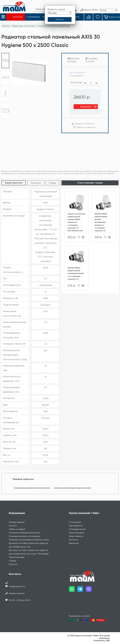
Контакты (74, 540)
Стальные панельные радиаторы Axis (72, 488)
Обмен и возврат (17, 529)
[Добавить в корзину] (84, 237)
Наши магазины (77, 533)
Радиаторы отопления (23, 26)
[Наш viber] (90, 590)
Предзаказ (86, 107)
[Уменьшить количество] (85, 83)
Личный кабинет (17, 522)
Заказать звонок (17, 593)
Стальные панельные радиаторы (53, 26)
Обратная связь (17, 557)
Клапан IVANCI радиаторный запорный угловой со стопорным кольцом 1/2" (76, 273)
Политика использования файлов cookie (29, 540)
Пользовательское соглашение (24, 536)
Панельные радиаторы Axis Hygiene (32, 488)
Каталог (6, 26)
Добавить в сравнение (85, 124)
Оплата (13, 526)
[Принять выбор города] (60, 19)
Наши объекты (76, 536)
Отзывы (52, 183)
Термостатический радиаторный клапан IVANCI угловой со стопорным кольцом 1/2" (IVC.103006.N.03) (76, 222)
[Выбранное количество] (91, 83)
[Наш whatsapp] (73, 590)
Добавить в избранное (86, 127)
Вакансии (74, 543)
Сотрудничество (77, 529)
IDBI (108, 641)
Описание (36, 183)
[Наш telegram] (82, 590)
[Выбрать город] (59, 13)
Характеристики (14, 183)
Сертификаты (76, 526)
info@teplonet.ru (17, 586)
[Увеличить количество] (97, 83)
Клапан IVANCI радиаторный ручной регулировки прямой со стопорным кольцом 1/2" (101, 222)
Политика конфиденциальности (25, 533)
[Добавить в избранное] (78, 237)
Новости (13, 564)
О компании (75, 522)
